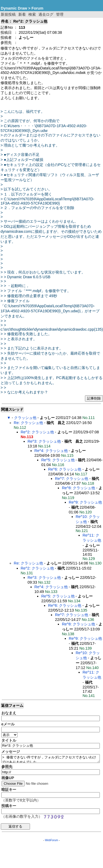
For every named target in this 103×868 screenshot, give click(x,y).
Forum (38, 8)
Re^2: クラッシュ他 (37, 432)
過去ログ (46, 14)
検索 (32, 14)
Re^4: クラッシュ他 (51, 451)
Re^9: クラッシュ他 (85, 502)
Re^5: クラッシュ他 (58, 460)
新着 (22, 14)
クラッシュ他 (25, 418)
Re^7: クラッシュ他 (72, 479)
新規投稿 (8, 14)
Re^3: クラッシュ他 (44, 441)
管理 (60, 14)
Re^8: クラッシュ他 (78, 488)
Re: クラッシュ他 (28, 423)
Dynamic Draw (14, 8)
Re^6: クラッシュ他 (65, 469)
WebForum (51, 840)
